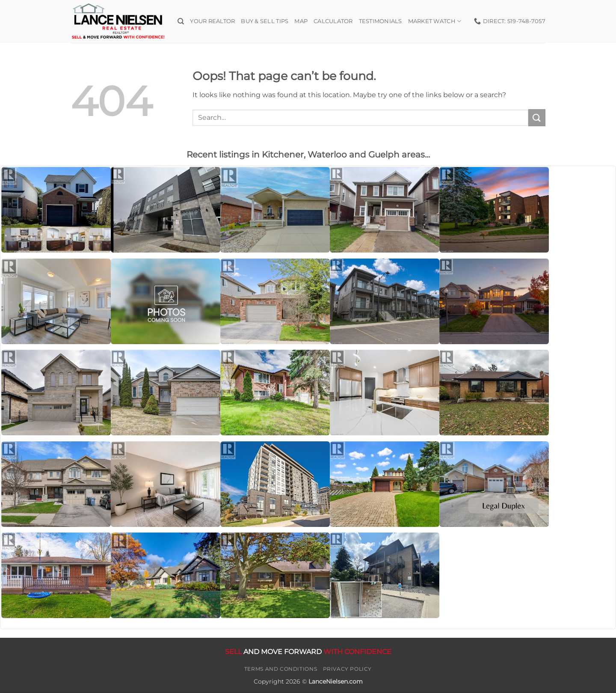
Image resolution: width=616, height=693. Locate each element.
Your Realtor (212, 21)
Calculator (333, 21)
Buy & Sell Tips (265, 21)
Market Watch (435, 21)
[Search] (181, 21)
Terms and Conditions (281, 669)
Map (301, 21)
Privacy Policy (348, 669)
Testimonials (381, 21)
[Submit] (537, 117)
